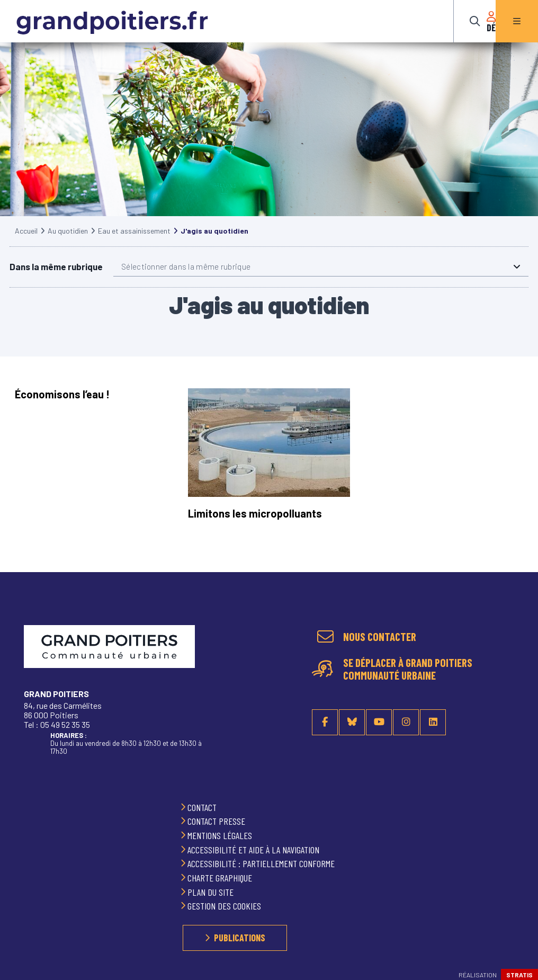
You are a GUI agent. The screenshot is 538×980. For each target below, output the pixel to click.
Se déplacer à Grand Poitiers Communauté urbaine (408, 670)
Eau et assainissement (134, 241)
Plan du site (212, 892)
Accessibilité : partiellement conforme (262, 864)
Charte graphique (221, 878)
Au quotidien (68, 241)
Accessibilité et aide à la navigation (254, 850)
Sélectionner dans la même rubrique (186, 277)
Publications (240, 938)
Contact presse (217, 822)
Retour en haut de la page (517, 631)
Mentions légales (221, 835)
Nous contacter (380, 637)
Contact (203, 807)
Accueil (26, 241)
